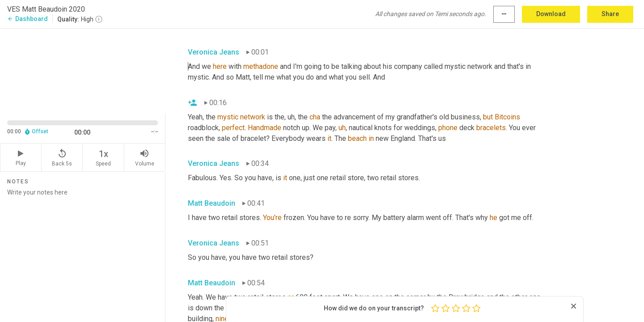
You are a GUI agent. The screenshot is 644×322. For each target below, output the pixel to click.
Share (610, 14)
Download (551, 14)
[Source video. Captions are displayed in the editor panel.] (83, 70)
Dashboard (28, 19)
